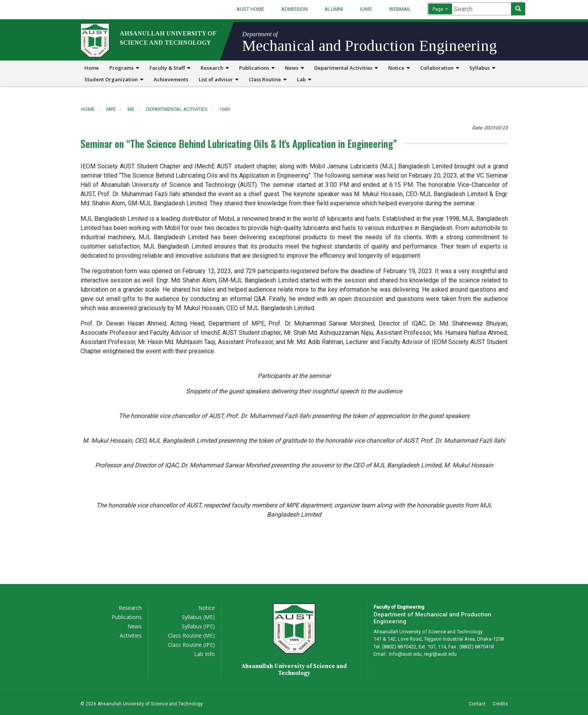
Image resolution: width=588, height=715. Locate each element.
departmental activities (177, 109)
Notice (399, 68)
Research (215, 68)
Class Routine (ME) (191, 635)
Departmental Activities (346, 68)
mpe (111, 109)
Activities (131, 635)
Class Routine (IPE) (191, 645)
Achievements (171, 79)
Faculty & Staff (170, 68)
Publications (257, 68)
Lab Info (204, 654)
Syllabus (482, 68)
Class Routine (268, 79)
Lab (304, 79)
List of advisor (219, 79)
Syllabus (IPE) (198, 626)
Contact (477, 704)
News (294, 68)
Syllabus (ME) (198, 617)
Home (92, 68)
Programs (124, 68)
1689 (224, 109)
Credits (500, 704)
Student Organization (114, 79)
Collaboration (440, 68)
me (131, 109)
